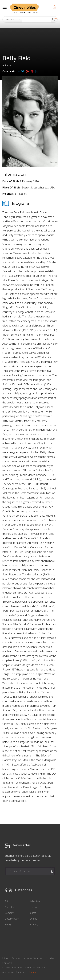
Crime (33, 913)
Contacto (7, 963)
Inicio (5, 958)
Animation (10, 907)
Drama (34, 919)
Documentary (12, 919)
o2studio (32, 972)
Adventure (35, 901)
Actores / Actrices (33, 958)
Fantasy (34, 924)
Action (8, 901)
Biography (35, 907)
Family (8, 924)
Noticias (50, 958)
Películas (16, 958)
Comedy (9, 913)
